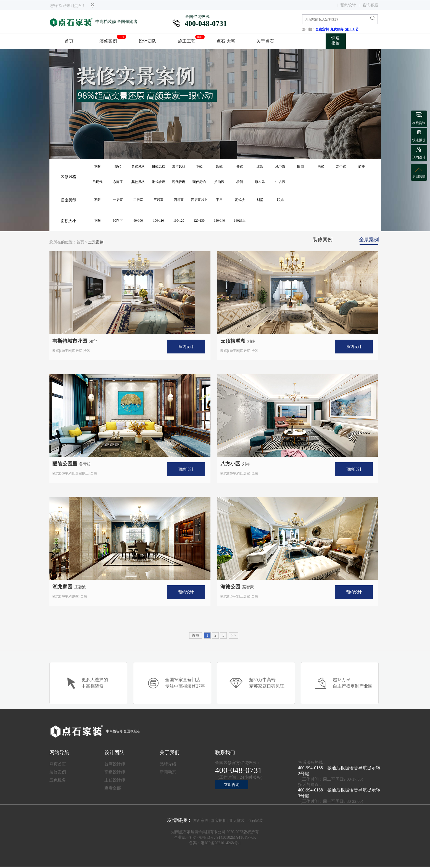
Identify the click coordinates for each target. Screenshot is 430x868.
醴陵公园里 (65, 464)
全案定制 (323, 29)
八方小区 (230, 464)
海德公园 (230, 587)
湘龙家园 (62, 587)
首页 (80, 242)
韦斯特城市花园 (70, 341)
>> (234, 635)
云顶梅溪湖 (233, 341)
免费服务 (338, 29)
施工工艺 (353, 29)
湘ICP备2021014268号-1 (221, 843)
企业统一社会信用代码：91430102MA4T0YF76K (215, 837)
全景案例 (96, 242)
